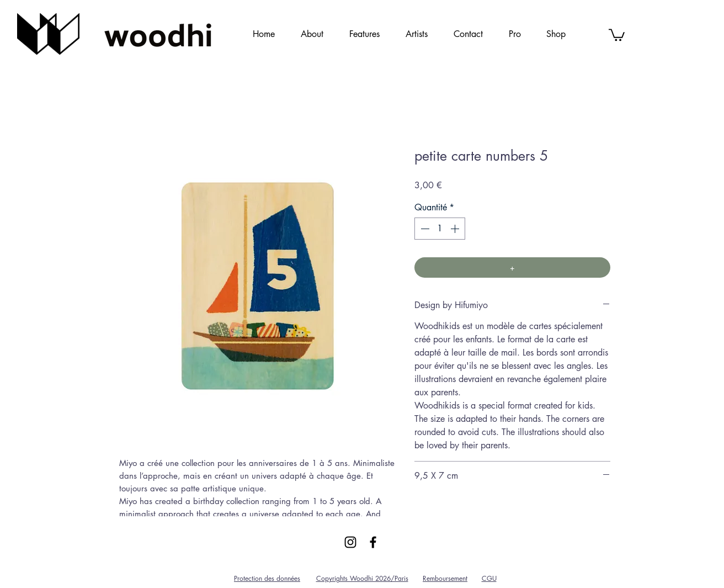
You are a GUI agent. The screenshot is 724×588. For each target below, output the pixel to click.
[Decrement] (424, 229)
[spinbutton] (440, 229)
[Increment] (456, 229)
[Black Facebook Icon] (373, 542)
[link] (617, 34)
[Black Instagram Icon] (350, 542)
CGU (489, 578)
